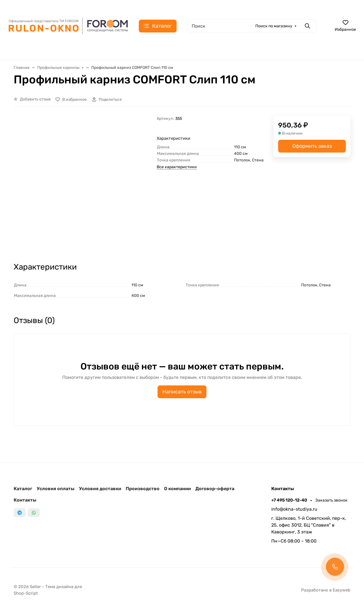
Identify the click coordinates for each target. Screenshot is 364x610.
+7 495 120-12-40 (290, 500)
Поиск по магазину (274, 26)
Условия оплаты (56, 489)
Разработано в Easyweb (326, 590)
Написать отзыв (182, 392)
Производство (143, 489)
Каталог (23, 489)
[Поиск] (252, 26)
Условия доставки (100, 489)
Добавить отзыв (35, 99)
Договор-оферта (215, 489)
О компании (177, 489)
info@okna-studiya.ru (294, 509)
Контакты (25, 500)
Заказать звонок (331, 500)
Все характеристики (177, 167)
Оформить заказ (312, 146)
